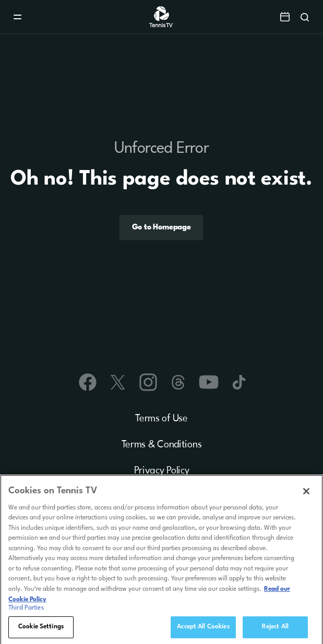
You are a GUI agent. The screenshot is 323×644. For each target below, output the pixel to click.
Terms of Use (161, 419)
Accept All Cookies (203, 632)
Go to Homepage (161, 227)
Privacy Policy (162, 471)
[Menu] (17, 17)
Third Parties (26, 613)
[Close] (306, 496)
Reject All (275, 632)
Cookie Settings (41, 632)
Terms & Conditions (162, 445)
